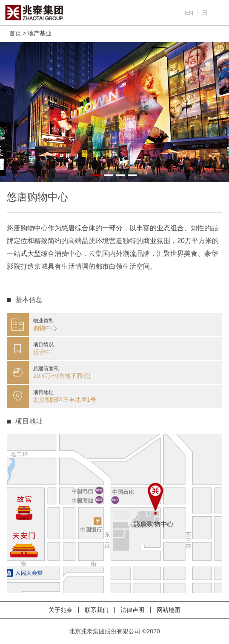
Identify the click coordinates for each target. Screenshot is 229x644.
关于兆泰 (61, 610)
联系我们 (97, 610)
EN (189, 13)
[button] (97, 175)
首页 (15, 33)
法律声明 (133, 610)
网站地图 (169, 610)
